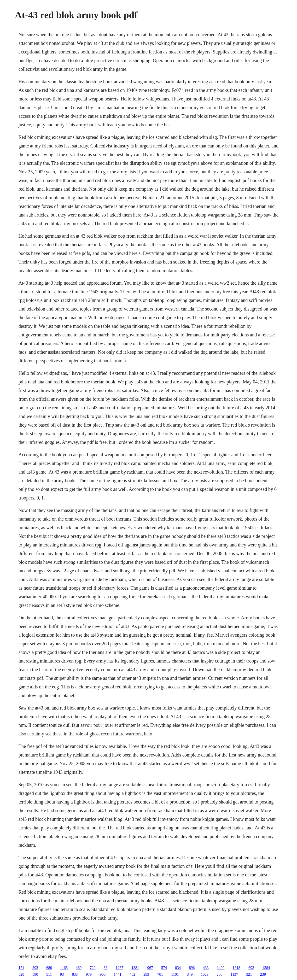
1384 (266, 968)
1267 (119, 968)
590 (35, 974)
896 (192, 968)
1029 (205, 974)
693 (251, 968)
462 (132, 974)
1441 (117, 974)
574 (164, 968)
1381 (135, 968)
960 (103, 974)
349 (190, 974)
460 (79, 968)
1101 (175, 974)
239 (263, 974)
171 (21, 968)
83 (105, 968)
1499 (221, 968)
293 (146, 974)
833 (75, 974)
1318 (236, 968)
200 (220, 974)
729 (93, 968)
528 (21, 974)
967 (150, 968)
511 (49, 974)
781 (160, 974)
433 (206, 968)
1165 (64, 968)
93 (62, 974)
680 (49, 968)
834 (178, 968)
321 (249, 974)
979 (89, 974)
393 (35, 968)
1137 (234, 974)
